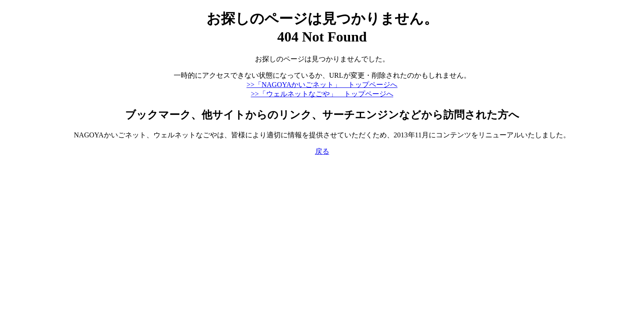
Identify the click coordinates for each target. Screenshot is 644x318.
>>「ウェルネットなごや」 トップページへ (322, 94)
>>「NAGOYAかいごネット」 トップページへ (322, 85)
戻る (322, 151)
